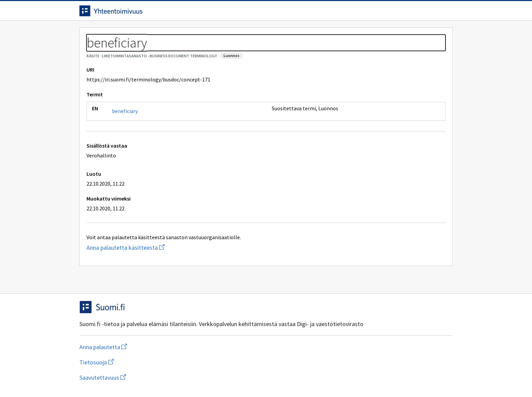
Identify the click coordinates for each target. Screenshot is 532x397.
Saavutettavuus (212, 377)
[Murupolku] (266, 51)
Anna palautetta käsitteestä (153, 278)
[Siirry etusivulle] (133, 13)
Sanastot (90, 51)
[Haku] (285, 13)
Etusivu (90, 34)
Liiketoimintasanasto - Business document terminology (174, 51)
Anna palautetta (103, 377)
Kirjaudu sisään (425, 13)
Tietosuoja (158, 377)
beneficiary (125, 142)
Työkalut (128, 34)
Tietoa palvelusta (177, 34)
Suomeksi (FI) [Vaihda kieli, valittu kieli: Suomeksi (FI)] (322, 13)
